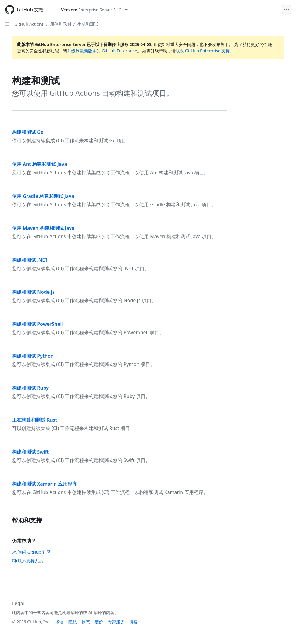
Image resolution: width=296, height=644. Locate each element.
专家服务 (116, 622)
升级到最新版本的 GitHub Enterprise (102, 51)
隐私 (73, 622)
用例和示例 (61, 24)
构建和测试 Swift (30, 452)
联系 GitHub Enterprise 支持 (203, 51)
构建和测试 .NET (30, 260)
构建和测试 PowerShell (37, 324)
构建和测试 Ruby (30, 388)
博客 (134, 622)
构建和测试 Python (33, 356)
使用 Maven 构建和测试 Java (43, 228)
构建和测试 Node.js (33, 292)
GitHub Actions (29, 24)
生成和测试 (88, 24)
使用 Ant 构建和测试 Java (39, 164)
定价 (99, 622)
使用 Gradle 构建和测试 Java (43, 196)
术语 (59, 622)
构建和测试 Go (28, 132)
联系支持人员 (27, 561)
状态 (86, 622)
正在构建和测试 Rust (34, 420)
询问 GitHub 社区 (31, 552)
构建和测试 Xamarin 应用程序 (45, 484)
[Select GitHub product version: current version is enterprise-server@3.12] (94, 10)
